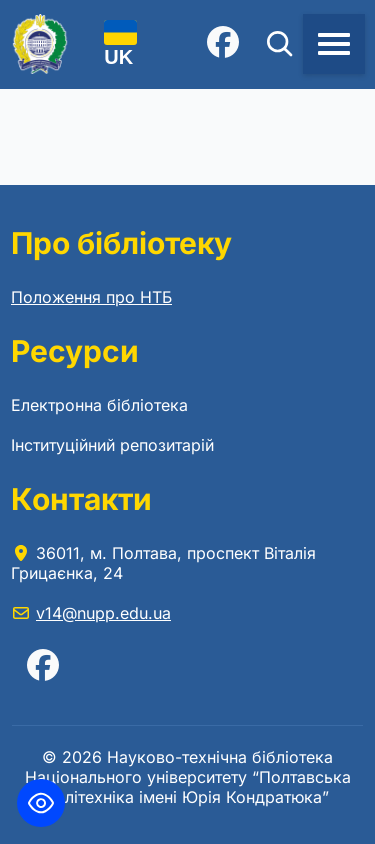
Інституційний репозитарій (112, 445)
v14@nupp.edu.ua (103, 613)
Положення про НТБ (91, 297)
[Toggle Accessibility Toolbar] (41, 803)
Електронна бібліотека (99, 405)
